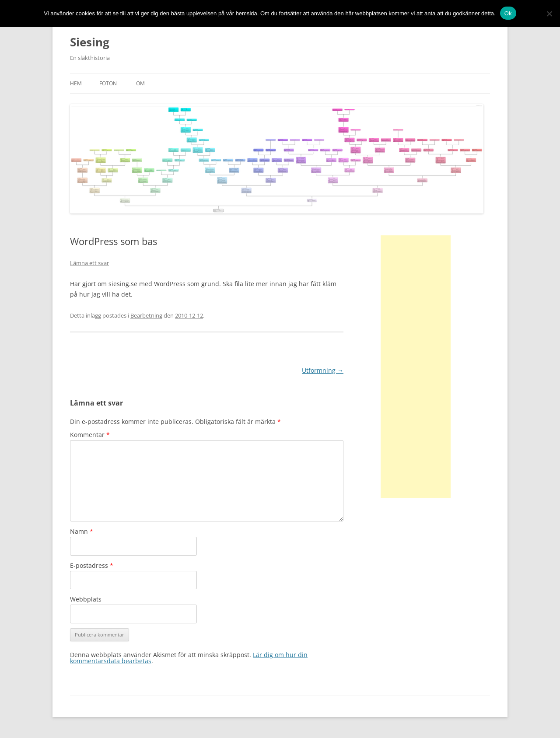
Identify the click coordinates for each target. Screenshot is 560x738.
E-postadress (92, 565)
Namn (82, 531)
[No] (549, 14)
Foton (108, 83)
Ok (508, 13)
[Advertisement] (416, 367)
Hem (76, 83)
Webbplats (86, 599)
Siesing (90, 42)
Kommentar (90, 435)
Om (140, 83)
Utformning (323, 370)
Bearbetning (146, 315)
